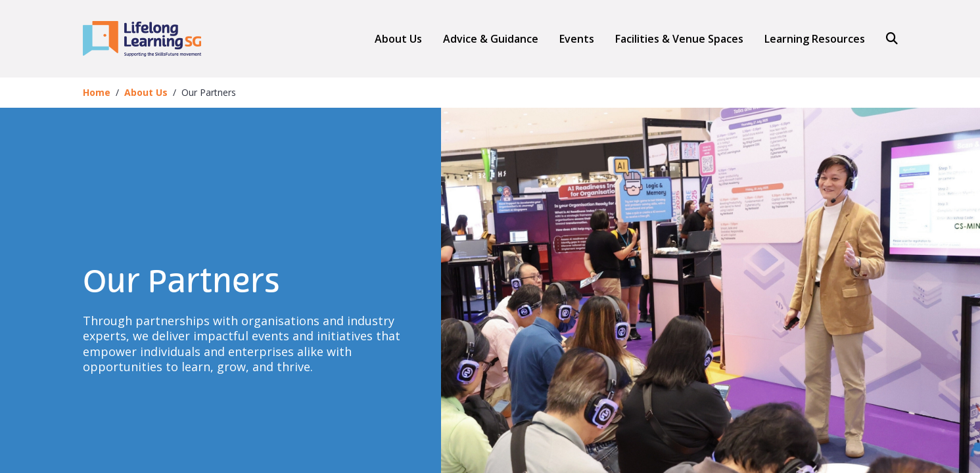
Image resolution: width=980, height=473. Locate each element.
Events (577, 39)
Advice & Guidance (491, 39)
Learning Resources (815, 39)
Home (97, 92)
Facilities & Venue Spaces (679, 39)
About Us (398, 39)
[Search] (887, 39)
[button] (491, 39)
